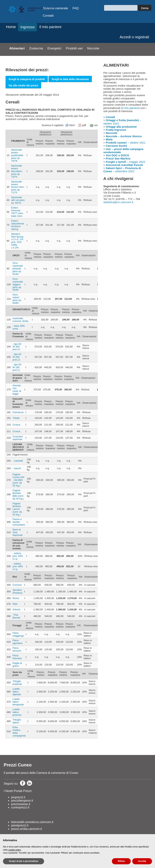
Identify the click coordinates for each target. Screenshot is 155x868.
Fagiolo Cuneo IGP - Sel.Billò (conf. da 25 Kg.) (19, 480)
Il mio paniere (50, 27)
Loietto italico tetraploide (18, 702)
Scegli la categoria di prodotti (27, 79)
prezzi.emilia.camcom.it (26, 829)
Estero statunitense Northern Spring (18, 225)
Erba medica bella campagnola (19, 731)
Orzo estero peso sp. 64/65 (17, 299)
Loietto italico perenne (17, 712)
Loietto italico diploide (17, 692)
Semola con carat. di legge (17, 390)
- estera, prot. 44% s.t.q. (18, 556)
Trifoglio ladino (17, 721)
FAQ (76, 8)
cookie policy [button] (15, 850)
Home (11, 27)
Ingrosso (27, 27)
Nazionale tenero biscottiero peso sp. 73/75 (17, 171)
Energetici (54, 48)
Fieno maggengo (18, 634)
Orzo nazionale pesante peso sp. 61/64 (18, 269)
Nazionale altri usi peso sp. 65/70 (18, 200)
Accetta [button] (142, 861)
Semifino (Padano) (17, 591)
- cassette (18, 461)
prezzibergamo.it (22, 801)
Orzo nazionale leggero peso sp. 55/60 (18, 284)
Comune (17, 585)
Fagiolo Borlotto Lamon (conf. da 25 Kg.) (17, 509)
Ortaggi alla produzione (121, 127)
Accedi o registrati (134, 37)
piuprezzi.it (18, 797)
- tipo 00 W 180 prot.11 (17, 367)
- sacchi (17, 468)
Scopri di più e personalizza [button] (24, 861)
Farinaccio (18, 412)
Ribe (15, 604)
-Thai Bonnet (16, 616)
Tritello (16, 418)
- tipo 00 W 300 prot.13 (17, 347)
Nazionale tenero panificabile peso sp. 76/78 (17, 155)
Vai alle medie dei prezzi (23, 85)
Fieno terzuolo (17, 649)
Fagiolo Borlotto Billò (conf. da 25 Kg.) (18, 494)
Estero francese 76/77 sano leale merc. (17, 212)
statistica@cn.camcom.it (118, 202)
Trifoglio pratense (17, 683)
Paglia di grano (17, 665)
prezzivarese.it (21, 804)
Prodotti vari (74, 48)
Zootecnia (36, 48)
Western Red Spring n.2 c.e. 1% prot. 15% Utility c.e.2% (17, 241)
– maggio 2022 (125, 162)
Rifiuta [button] (121, 861)
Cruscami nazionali (18, 438)
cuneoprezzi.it (20, 807)
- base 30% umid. (19, 327)
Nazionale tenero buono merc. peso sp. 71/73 (18, 187)
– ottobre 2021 (126, 143)
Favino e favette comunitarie (19, 522)
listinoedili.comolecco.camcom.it (32, 822)
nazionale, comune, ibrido (20, 320)
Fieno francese (17, 657)
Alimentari (17, 48)
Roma (16, 598)
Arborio (16, 609)
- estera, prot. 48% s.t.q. (18, 566)
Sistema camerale (55, 8)
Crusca (16, 425)
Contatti (48, 16)
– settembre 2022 (122, 170)
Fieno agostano (18, 642)
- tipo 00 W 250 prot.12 (17, 357)
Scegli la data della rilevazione (70, 79)
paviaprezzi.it (20, 825)
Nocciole (93, 48)
